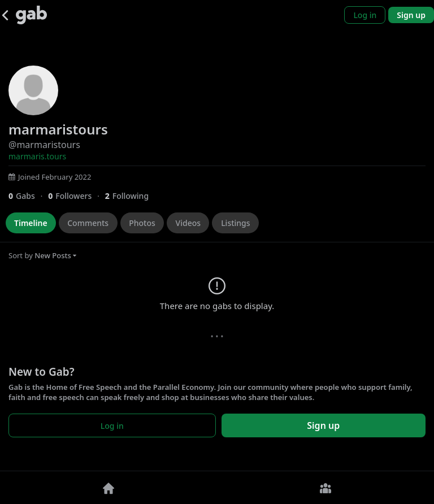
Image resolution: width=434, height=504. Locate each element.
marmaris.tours (37, 156)
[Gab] (31, 15)
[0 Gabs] (28, 196)
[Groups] (325, 488)
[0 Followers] (76, 196)
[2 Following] (131, 196)
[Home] (108, 488)
